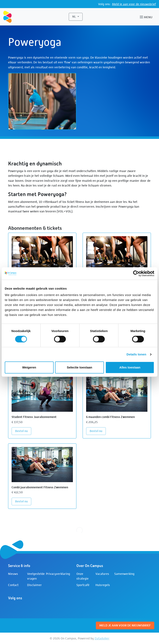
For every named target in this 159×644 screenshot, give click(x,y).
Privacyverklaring (58, 574)
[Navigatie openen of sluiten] (147, 17)
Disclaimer (34, 585)
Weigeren (29, 367)
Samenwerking (124, 574)
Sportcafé (83, 585)
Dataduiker (102, 638)
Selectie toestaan (80, 367)
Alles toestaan (130, 367)
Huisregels (103, 585)
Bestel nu (23, 431)
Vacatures (102, 574)
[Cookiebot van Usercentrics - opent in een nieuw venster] (136, 273)
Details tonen (136, 354)
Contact (13, 585)
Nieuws (13, 574)
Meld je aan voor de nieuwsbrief (134, 4)
